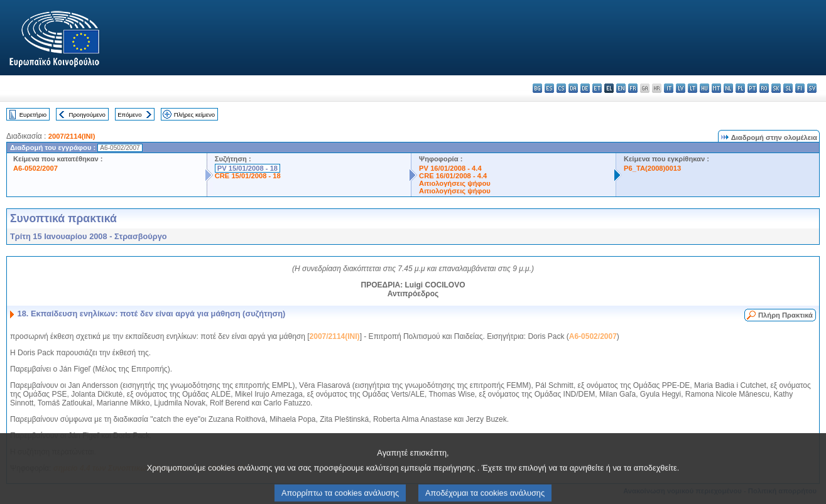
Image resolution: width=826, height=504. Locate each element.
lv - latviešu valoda (681, 88)
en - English (621, 88)
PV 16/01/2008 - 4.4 (450, 168)
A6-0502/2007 (35, 168)
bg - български (537, 88)
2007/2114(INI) (72, 136)
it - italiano (669, 88)
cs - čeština (561, 88)
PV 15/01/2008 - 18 (247, 168)
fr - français (633, 88)
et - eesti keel (597, 88)
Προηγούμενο (87, 115)
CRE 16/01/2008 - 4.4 (453, 176)
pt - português (752, 88)
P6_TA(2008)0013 (652, 168)
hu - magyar (704, 88)
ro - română (764, 88)
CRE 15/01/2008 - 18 (248, 176)
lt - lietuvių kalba (693, 88)
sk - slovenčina (776, 88)
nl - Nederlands (728, 88)
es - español (549, 88)
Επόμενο (129, 115)
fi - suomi (800, 88)
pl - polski (740, 88)
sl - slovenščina (788, 88)
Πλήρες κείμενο (194, 115)
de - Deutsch (585, 88)
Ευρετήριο (33, 115)
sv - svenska (812, 88)
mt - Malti (716, 88)
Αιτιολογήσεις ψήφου (455, 183)
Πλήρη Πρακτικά (785, 315)
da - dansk (573, 88)
